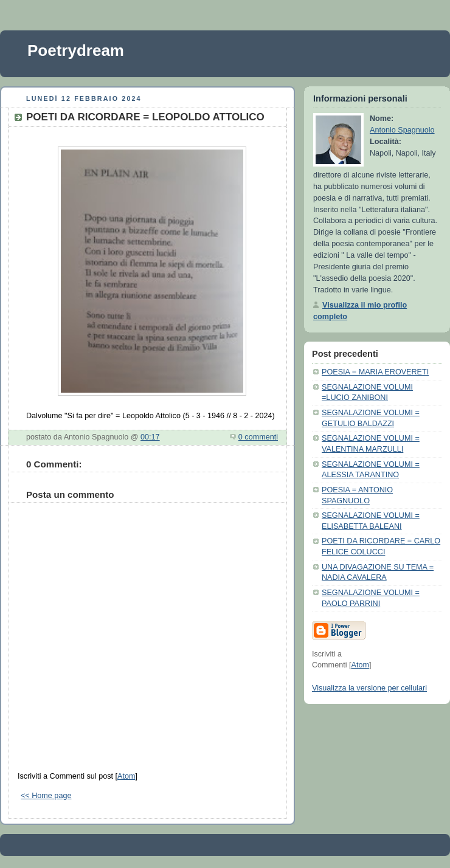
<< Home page (46, 796)
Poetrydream (76, 50)
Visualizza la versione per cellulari (369, 688)
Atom (126, 776)
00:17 (150, 437)
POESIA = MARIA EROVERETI (375, 372)
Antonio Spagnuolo (402, 130)
